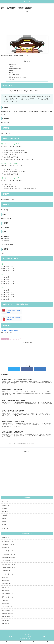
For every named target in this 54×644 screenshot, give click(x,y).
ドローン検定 (5, 503)
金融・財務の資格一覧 (7, 562)
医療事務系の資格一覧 (7, 542)
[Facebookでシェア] (27, 370)
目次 (25, 61)
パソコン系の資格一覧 (7, 552)
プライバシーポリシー (27, 638)
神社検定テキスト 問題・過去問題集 (18, 78)
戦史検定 (4, 526)
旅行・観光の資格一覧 (7, 611)
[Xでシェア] (14, 370)
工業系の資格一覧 (6, 585)
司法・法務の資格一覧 (7, 598)
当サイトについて (9, 638)
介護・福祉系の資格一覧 (8, 546)
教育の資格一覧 (6, 605)
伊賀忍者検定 (5, 513)
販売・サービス (6, 621)
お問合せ (45, 638)
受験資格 (11, 66)
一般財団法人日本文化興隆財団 (10, 332)
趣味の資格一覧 (5, 340)
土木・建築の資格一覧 (7, 575)
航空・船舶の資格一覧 (7, 595)
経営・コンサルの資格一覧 (8, 565)
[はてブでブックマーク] (40, 370)
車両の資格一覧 (6, 592)
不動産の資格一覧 (6, 572)
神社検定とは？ (13, 64)
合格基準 (11, 71)
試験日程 (11, 73)
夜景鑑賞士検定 (6, 506)
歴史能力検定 (5, 529)
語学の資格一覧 (6, 549)
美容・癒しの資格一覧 (7, 618)
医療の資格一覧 (6, 539)
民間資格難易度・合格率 (15, 340)
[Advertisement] (27, 24)
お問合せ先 (12, 80)
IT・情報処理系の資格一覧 (8, 555)
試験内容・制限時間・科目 (15, 69)
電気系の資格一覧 (6, 578)
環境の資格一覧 (6, 588)
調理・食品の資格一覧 (7, 615)
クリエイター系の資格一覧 (8, 559)
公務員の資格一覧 (6, 601)
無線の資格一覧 (6, 582)
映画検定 (4, 523)
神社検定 (4, 520)
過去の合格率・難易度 (14, 75)
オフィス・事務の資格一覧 (8, 569)
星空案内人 (4, 510)
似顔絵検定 (4, 516)
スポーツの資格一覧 (7, 608)
